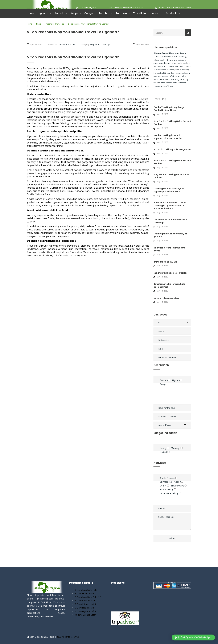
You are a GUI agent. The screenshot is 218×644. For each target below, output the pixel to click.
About (156, 19)
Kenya (74, 19)
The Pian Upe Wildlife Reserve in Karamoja (170, 227)
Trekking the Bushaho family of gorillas (170, 241)
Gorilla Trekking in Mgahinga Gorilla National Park (169, 115)
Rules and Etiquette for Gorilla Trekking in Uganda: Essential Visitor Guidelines (170, 212)
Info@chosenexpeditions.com (129, 7)
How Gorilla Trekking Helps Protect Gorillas (172, 129)
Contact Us (173, 19)
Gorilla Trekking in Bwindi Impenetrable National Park (169, 143)
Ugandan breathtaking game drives (169, 255)
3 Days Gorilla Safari (85, 593)
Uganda (43, 19)
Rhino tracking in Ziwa (165, 268)
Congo (89, 19)
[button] (193, 637)
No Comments (141, 50)
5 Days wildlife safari (85, 601)
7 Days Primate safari (85, 604)
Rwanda (59, 19)
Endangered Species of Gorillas (171, 279)
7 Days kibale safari (84, 608)
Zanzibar (104, 19)
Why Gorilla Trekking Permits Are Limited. (171, 182)
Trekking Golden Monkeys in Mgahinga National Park (169, 196)
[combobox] (172, 328)
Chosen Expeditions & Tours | (42, 637)
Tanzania (121, 19)
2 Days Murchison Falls (86, 590)
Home (30, 19)
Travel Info (139, 19)
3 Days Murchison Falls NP (88, 597)
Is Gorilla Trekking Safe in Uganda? (172, 155)
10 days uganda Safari (86, 615)
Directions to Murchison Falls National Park (169, 291)
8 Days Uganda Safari (85, 611)
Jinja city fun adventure (166, 304)
